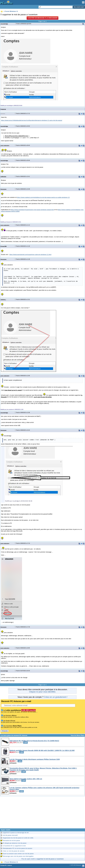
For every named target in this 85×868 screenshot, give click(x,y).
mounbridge (4, 24)
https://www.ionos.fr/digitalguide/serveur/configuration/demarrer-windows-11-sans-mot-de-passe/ (32, 120)
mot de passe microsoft (10, 835)
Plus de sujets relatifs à (42, 859)
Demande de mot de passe (11, 840)
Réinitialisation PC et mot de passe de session (17, 848)
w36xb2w (3, 177)
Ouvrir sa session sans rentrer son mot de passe (18, 854)
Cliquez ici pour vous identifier (42, 692)
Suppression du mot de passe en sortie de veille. (18, 838)
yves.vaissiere (5, 146)
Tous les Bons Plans (78, 735)
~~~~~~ (3, 114)
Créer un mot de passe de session (14, 851)
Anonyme (3, 189)
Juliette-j (3, 300)
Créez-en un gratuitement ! (56, 697)
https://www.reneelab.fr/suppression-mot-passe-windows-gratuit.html (32, 210)
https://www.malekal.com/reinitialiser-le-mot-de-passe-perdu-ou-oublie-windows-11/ (43, 197)
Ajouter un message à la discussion (42, 18)
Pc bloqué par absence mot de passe (15, 843)
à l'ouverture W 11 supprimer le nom (14, 846)
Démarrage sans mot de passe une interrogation (18, 856)
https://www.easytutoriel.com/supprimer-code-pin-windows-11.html (30, 255)
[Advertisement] (42, 813)
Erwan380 (4, 246)
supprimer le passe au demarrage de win (16, 833)
